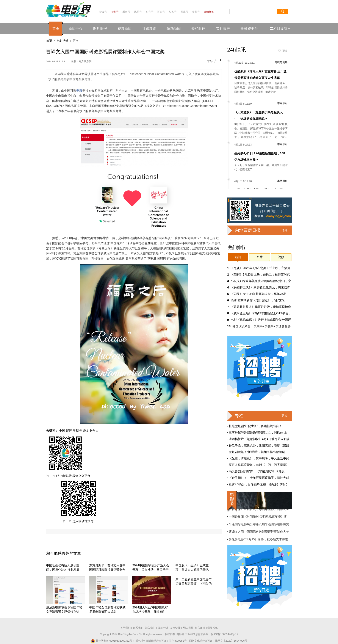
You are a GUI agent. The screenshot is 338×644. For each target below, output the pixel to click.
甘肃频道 (149, 29)
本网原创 (282, 103)
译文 (86, 431)
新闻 (238, 257)
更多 (285, 51)
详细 (285, 230)
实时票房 (223, 29)
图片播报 (100, 29)
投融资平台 (249, 29)
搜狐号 (103, 12)
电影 (79, 91)
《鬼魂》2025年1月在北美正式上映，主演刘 (261, 268)
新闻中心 (75, 29)
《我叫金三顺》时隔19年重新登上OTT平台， (261, 313)
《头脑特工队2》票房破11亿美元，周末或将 (260, 287)
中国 (62, 431)
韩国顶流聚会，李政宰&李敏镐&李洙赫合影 (262, 326)
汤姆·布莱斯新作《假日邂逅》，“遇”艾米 (258, 300)
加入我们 (150, 628)
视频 (281, 257)
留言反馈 (200, 628)
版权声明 (163, 628)
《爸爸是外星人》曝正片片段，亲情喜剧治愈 (261, 307)
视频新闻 (125, 29)
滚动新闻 (209, 12)
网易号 (184, 12)
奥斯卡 (77, 431)
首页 (56, 29)
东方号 (150, 12)
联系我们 (138, 628)
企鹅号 (196, 12)
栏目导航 (280, 29)
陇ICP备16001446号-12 (225, 634)
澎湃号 (115, 12)
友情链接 (175, 628)
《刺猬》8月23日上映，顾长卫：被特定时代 (260, 274)
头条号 (173, 12)
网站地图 (188, 628)
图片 (260, 257)
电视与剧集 (281, 62)
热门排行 (237, 248)
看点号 (126, 12)
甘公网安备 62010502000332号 (111, 641)
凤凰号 (138, 12)
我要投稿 (213, 628)
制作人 (94, 431)
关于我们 (125, 628)
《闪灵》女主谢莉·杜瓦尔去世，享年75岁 (258, 294)
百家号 (161, 12)
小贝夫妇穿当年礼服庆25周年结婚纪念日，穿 (261, 281)
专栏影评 (198, 29)
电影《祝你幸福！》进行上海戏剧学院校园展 (261, 320)
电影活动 (63, 41)
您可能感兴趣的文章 (64, 553)
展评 (69, 431)
